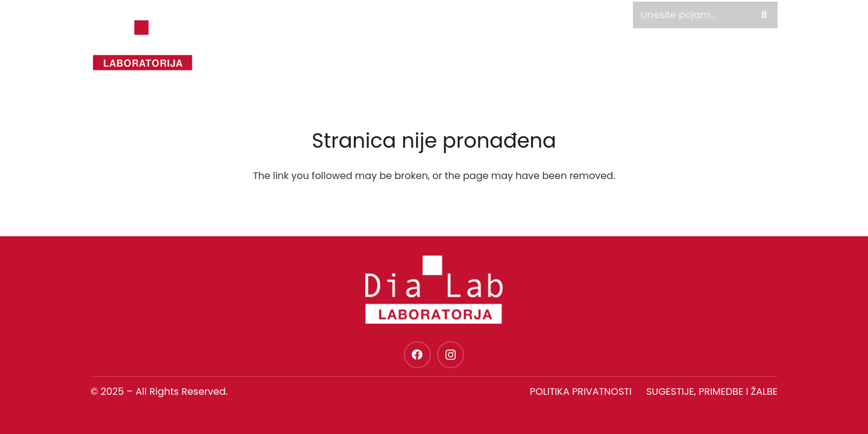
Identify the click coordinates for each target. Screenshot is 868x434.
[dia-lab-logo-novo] (143, 45)
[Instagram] (451, 355)
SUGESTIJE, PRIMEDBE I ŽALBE (712, 392)
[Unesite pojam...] (705, 15)
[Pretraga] (764, 15)
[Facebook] (417, 355)
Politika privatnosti (581, 392)
